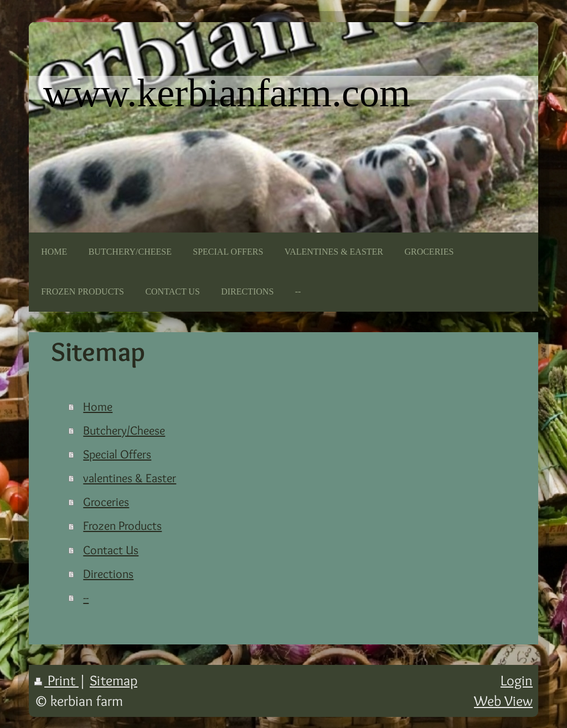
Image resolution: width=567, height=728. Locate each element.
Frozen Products (122, 525)
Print (56, 680)
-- (86, 597)
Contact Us (111, 550)
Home (98, 406)
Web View (503, 701)
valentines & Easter (130, 478)
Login (517, 680)
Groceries (106, 502)
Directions (108, 574)
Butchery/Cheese (124, 430)
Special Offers (117, 454)
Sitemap (114, 680)
